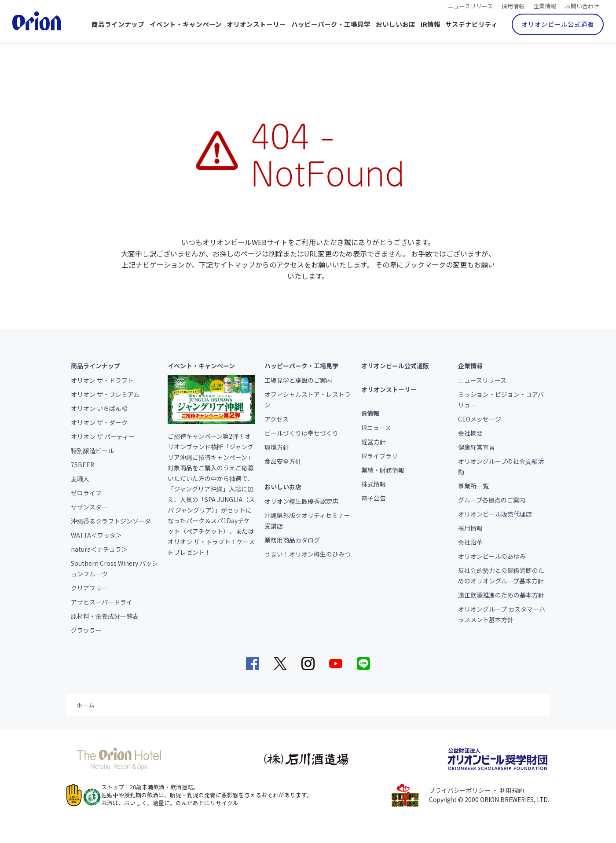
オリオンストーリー (256, 24)
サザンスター (89, 507)
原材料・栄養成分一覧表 (105, 616)
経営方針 (374, 442)
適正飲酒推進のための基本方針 (501, 595)
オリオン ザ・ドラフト (102, 380)
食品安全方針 (283, 461)
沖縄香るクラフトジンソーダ (111, 521)
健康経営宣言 (477, 447)
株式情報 (374, 484)
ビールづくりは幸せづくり (301, 433)
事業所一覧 (473, 486)
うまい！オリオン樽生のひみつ (308, 554)
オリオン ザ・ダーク (99, 422)
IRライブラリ (379, 456)
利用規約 (512, 790)
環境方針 (277, 447)
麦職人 (80, 479)
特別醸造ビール (92, 451)
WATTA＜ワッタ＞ (96, 535)
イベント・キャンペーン (186, 24)
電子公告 (374, 498)
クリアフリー (89, 588)
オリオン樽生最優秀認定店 (301, 501)
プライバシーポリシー (460, 790)
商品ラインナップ (118, 24)
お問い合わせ (582, 5)
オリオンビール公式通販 (558, 24)
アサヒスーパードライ (102, 602)
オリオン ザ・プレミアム (105, 394)
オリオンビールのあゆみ (492, 556)
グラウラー (86, 630)
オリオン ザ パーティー (103, 436)
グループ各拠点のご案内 (492, 500)
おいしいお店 (396, 24)
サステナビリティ (471, 24)
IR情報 (431, 24)
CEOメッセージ (480, 419)
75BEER (82, 465)
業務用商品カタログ (292, 540)
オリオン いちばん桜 (99, 408)
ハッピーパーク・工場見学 (331, 24)
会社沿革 (470, 542)
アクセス (277, 419)
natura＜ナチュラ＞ (99, 549)
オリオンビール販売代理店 (495, 514)
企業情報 (545, 5)
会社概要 (470, 433)
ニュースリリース (470, 5)
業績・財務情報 (383, 470)
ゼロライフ (86, 493)
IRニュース (376, 428)
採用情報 (513, 5)
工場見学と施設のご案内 (298, 380)
